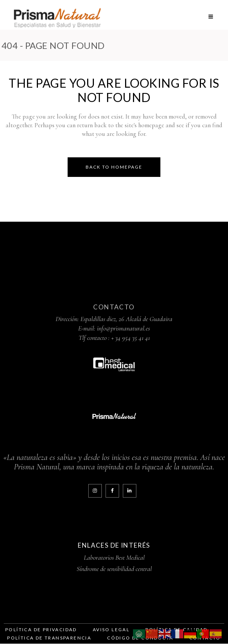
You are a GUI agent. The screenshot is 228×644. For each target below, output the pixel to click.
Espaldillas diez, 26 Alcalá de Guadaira (126, 319)
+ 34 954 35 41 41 (131, 338)
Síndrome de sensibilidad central (114, 569)
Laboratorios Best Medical (114, 558)
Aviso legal (111, 630)
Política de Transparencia (49, 638)
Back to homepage (114, 167)
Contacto (114, 307)
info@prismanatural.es (123, 329)
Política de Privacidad (41, 630)
